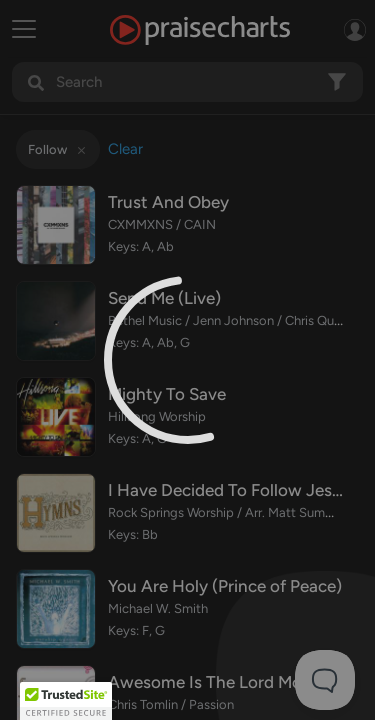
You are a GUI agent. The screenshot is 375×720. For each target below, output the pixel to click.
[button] (66, 701)
